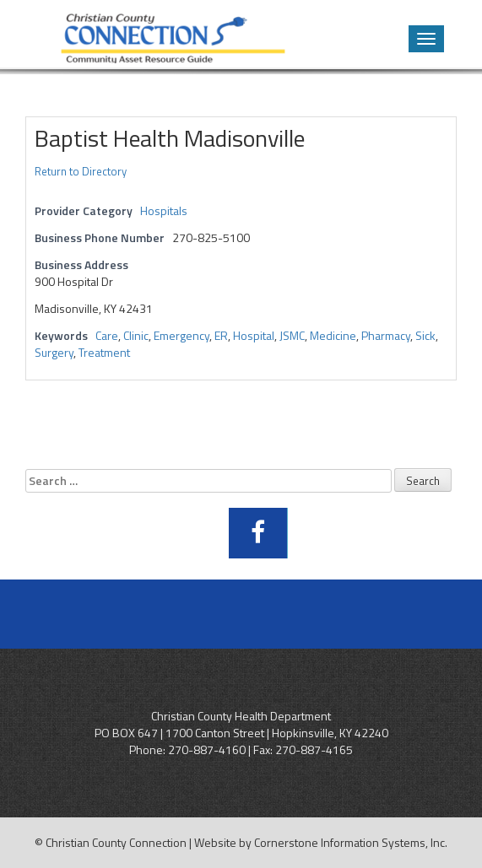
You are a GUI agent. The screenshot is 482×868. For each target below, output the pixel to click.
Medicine (333, 335)
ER (221, 335)
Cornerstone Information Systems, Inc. (351, 842)
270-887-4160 (207, 749)
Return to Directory (81, 171)
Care (107, 335)
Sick (425, 335)
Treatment (104, 352)
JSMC (292, 335)
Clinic (136, 335)
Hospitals (164, 210)
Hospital (254, 335)
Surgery (54, 352)
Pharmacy (386, 335)
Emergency (181, 335)
